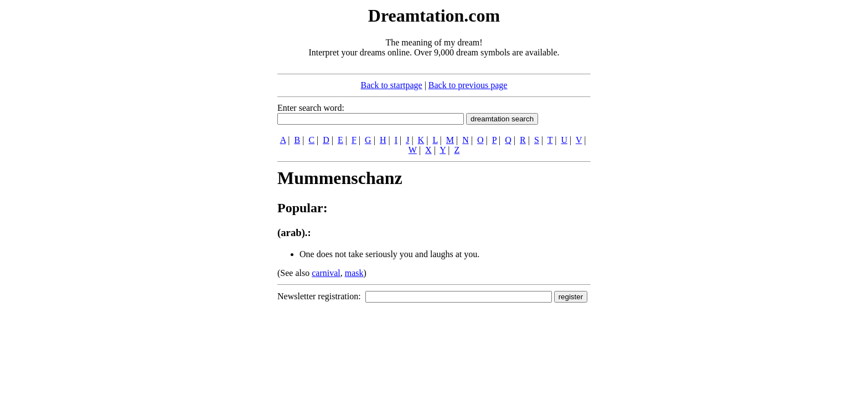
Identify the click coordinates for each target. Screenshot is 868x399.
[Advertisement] (210, 171)
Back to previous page (468, 85)
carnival (326, 273)
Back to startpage (392, 85)
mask (354, 273)
